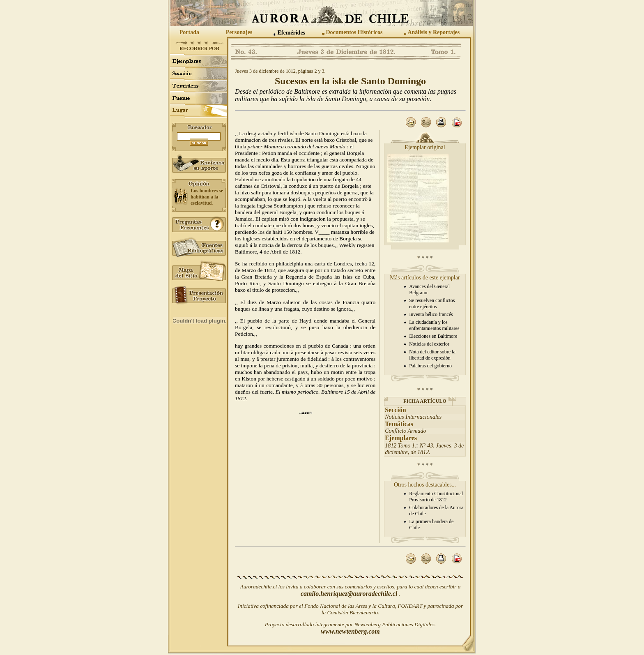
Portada (189, 32)
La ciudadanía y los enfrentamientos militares (434, 325)
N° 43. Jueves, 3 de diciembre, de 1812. (424, 449)
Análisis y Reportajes (434, 32)
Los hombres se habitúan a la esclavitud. (207, 197)
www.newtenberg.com (350, 631)
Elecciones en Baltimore (433, 336)
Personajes (239, 32)
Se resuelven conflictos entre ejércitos (432, 303)
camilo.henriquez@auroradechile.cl (349, 594)
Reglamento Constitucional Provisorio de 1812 (436, 497)
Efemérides (291, 33)
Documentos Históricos (354, 32)
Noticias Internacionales (413, 417)
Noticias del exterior (429, 344)
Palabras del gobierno (430, 366)
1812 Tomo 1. (400, 446)
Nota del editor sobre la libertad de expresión (432, 355)
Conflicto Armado (405, 431)
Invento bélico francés (431, 314)
